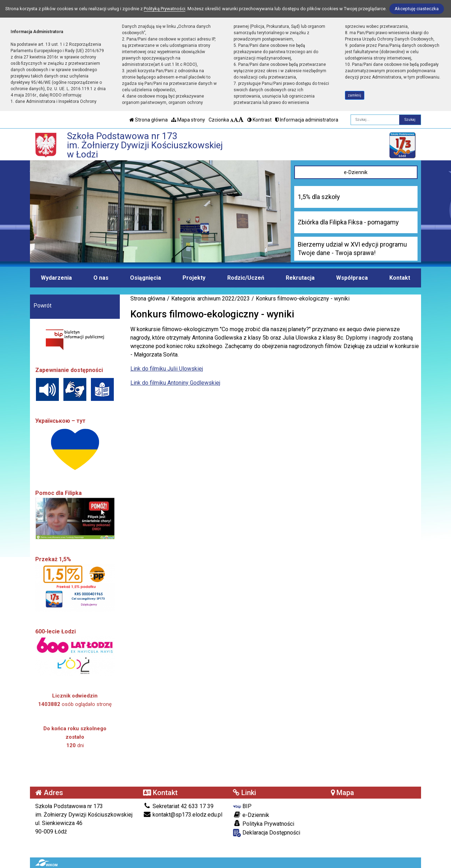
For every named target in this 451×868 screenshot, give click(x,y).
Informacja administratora (307, 120)
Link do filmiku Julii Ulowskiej (167, 369)
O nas (101, 278)
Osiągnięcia (146, 278)
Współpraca (352, 278)
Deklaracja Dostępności (267, 833)
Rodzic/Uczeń (246, 278)
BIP (242, 806)
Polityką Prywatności (165, 9)
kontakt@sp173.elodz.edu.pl (183, 815)
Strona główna (149, 120)
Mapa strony (188, 120)
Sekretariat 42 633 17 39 (178, 806)
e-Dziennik (356, 172)
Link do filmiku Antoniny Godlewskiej (175, 383)
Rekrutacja (300, 278)
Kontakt (400, 278)
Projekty (194, 278)
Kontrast (260, 120)
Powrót (42, 306)
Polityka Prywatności (264, 824)
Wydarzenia (56, 278)
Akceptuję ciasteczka (417, 9)
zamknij (354, 95)
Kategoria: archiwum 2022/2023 (211, 299)
